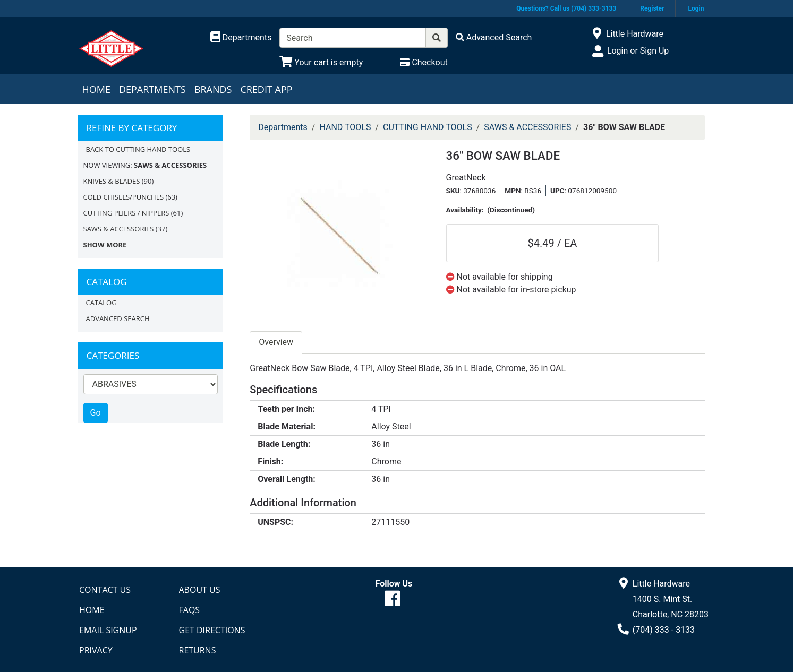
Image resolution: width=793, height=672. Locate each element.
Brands (213, 89)
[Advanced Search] (494, 37)
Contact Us (105, 590)
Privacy (96, 650)
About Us (200, 590)
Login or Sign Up (638, 51)
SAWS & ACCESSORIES (119, 229)
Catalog (101, 303)
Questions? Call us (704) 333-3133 (566, 8)
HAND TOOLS (345, 127)
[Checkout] (424, 62)
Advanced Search (118, 318)
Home (96, 89)
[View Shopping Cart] (321, 62)
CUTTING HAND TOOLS (428, 127)
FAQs (190, 610)
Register (652, 8)
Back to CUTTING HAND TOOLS (138, 149)
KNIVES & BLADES (112, 181)
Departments (152, 89)
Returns (198, 650)
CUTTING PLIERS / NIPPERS (126, 213)
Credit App (266, 89)
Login (696, 8)
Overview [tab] (276, 342)
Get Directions (212, 630)
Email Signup (108, 630)
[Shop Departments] (241, 38)
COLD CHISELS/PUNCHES (124, 197)
